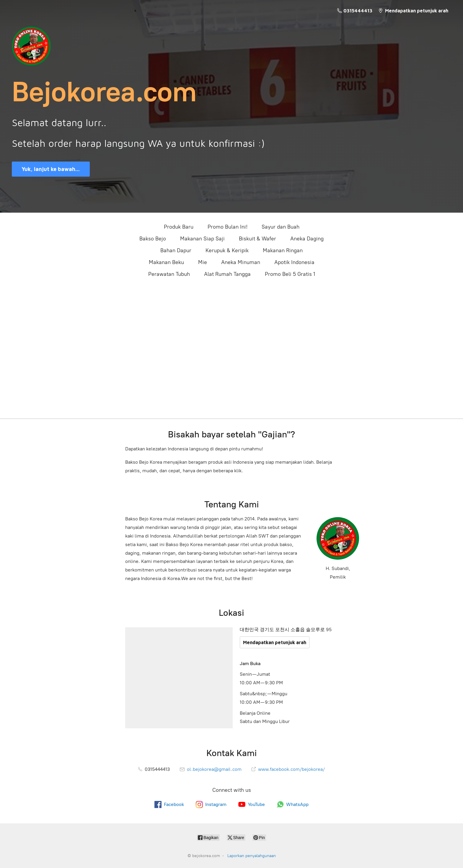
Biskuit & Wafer (257, 239)
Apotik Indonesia (294, 262)
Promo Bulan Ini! (228, 227)
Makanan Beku (166, 262)
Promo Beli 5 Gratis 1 (290, 274)
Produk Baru (179, 227)
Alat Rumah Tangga (227, 274)
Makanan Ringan (283, 250)
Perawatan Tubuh (169, 274)
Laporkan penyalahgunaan (252, 856)
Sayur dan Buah (281, 227)
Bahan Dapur (176, 250)
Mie (203, 262)
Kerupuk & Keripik (227, 250)
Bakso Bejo (153, 239)
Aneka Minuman (241, 262)
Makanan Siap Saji (202, 239)
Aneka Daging (307, 239)
